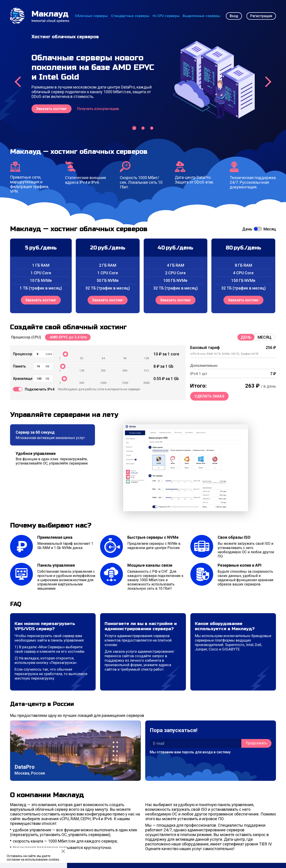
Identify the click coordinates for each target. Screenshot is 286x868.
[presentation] (18, 82)
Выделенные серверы (201, 16)
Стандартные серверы (130, 16)
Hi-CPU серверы (166, 16)
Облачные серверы (91, 16)
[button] (134, 128)
